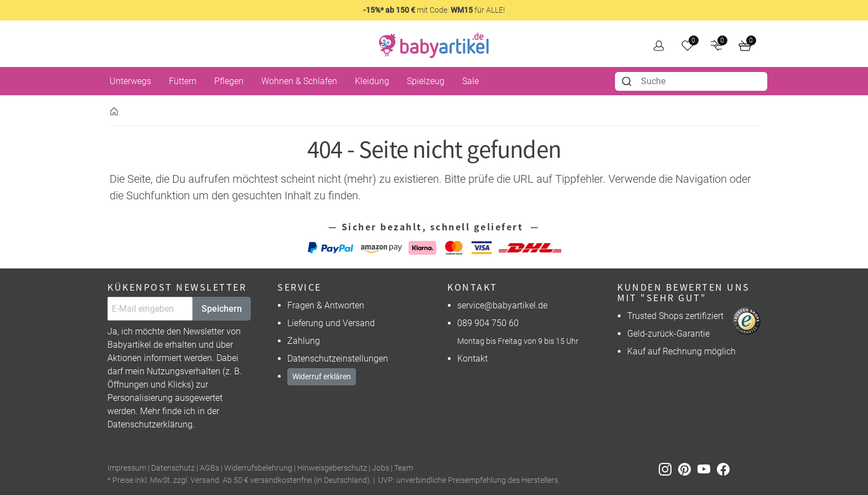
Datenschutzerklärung (150, 424)
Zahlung (304, 341)
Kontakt (472, 359)
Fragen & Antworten (326, 305)
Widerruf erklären (322, 377)
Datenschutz (173, 468)
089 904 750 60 (488, 323)
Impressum (127, 468)
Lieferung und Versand (331, 323)
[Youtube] (707, 469)
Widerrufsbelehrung (258, 468)
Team (404, 468)
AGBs (210, 468)
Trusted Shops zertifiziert (675, 316)
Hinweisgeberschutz (332, 468)
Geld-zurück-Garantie (668, 334)
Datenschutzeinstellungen (338, 359)
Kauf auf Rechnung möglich (681, 351)
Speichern (222, 309)
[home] (434, 45)
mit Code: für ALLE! (434, 10)
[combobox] (691, 81)
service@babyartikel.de (502, 305)
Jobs (381, 468)
